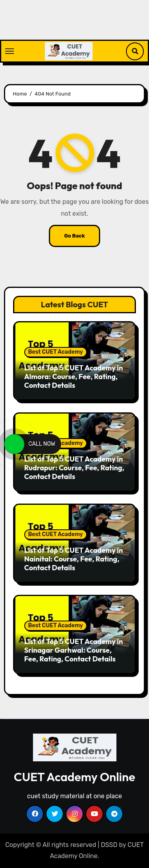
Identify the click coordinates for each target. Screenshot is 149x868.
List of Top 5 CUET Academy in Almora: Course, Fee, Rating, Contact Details (74, 376)
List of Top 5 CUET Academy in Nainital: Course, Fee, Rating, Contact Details (74, 559)
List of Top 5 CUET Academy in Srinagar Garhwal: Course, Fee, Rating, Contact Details (74, 650)
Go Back (74, 236)
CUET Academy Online (74, 777)
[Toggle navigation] (10, 51)
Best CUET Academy (56, 352)
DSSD (109, 845)
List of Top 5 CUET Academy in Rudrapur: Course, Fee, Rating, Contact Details (74, 468)
